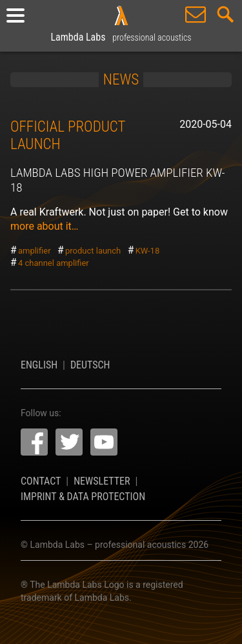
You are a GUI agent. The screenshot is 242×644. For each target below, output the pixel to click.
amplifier (35, 251)
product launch (93, 251)
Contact (41, 481)
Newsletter (102, 481)
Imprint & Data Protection (83, 497)
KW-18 (148, 251)
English (39, 365)
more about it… (45, 226)
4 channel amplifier (54, 263)
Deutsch (90, 365)
